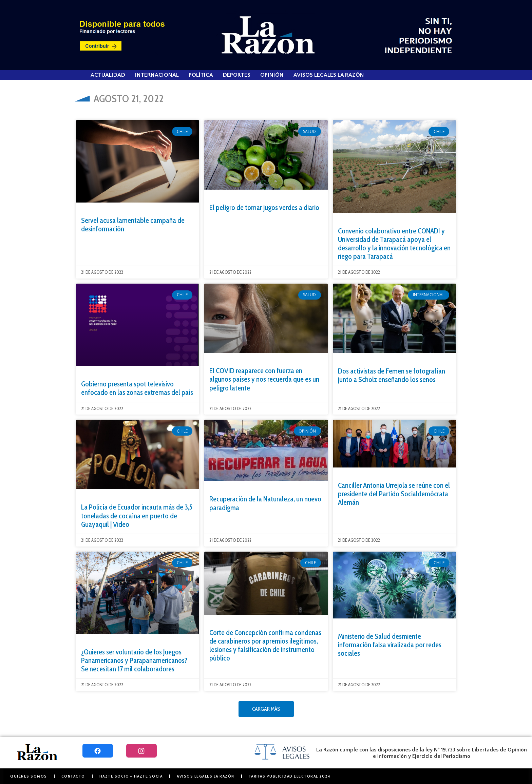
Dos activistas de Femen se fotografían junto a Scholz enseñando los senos (392, 375)
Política (201, 75)
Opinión (272, 75)
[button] (266, 709)
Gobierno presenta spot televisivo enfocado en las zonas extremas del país (137, 388)
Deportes (237, 75)
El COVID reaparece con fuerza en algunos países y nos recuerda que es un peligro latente (264, 379)
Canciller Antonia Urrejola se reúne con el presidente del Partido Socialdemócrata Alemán (394, 494)
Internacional (157, 75)
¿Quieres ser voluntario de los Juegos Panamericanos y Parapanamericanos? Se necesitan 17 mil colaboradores (134, 660)
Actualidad (108, 75)
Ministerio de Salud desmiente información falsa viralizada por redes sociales (390, 645)
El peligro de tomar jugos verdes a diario (264, 207)
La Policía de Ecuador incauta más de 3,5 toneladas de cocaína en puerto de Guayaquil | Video (137, 515)
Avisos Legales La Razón (329, 75)
